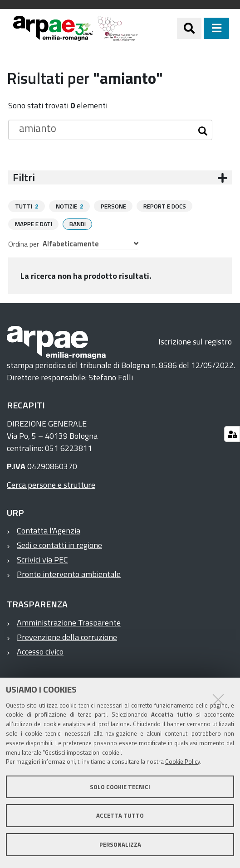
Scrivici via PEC (42, 559)
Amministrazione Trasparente (69, 622)
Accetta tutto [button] (120, 815)
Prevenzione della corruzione (67, 637)
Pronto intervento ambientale (69, 574)
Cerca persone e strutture (51, 484)
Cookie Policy (183, 761)
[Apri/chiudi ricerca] (189, 28)
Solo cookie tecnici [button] (120, 787)
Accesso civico (40, 651)
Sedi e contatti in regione (59, 545)
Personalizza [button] (120, 844)
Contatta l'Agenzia (49, 530)
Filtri (24, 177)
